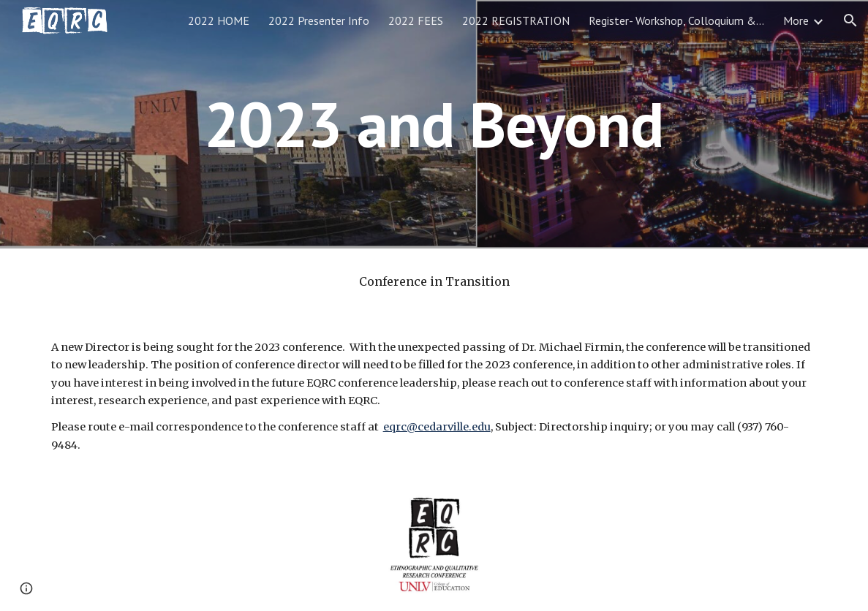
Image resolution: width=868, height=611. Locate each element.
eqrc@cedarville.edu (437, 427)
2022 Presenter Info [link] (319, 20)
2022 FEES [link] (416, 20)
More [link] (796, 20)
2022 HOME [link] (219, 20)
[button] (850, 20)
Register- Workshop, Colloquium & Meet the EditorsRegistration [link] (676, 20)
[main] (434, 124)
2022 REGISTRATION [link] (516, 20)
